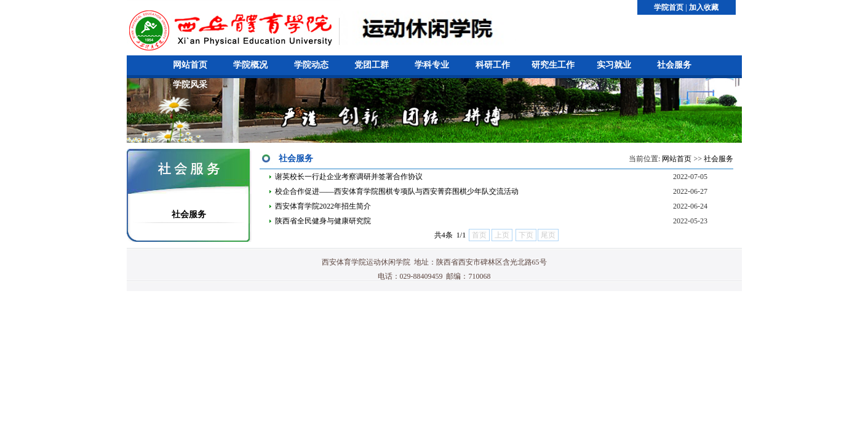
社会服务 (674, 65)
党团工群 (372, 65)
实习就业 (614, 65)
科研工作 (493, 65)
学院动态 (311, 65)
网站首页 (190, 65)
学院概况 (250, 65)
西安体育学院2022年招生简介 (323, 206)
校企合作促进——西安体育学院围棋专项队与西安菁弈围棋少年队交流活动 (397, 191)
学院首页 (669, 7)
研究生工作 (553, 65)
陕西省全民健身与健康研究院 (323, 221)
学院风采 (190, 85)
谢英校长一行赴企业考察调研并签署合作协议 (349, 177)
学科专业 (432, 65)
